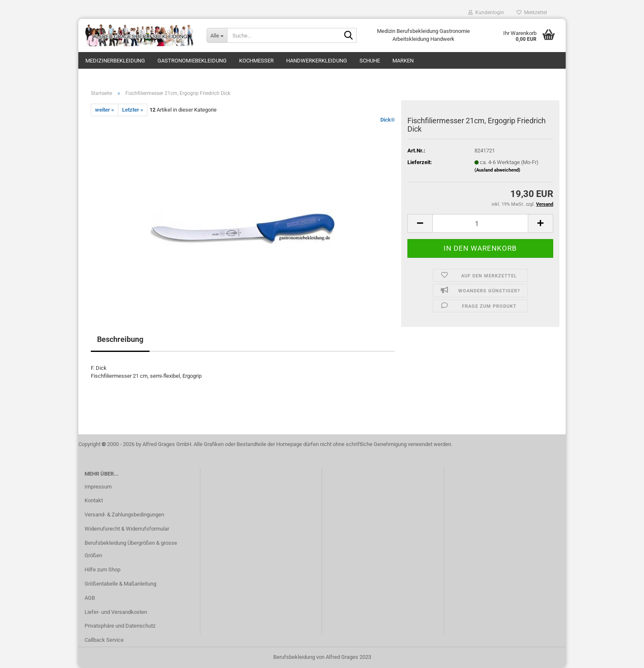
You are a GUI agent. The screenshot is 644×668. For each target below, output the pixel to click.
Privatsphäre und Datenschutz (120, 626)
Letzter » (133, 110)
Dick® (388, 120)
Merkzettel (532, 12)
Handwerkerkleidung (317, 61)
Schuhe (370, 61)
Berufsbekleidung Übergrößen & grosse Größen (131, 549)
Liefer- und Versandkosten (116, 612)
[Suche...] (217, 35)
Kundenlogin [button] (486, 12)
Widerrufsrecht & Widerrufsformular (127, 529)
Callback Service (104, 640)
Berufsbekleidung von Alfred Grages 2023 (322, 657)
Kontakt (94, 500)
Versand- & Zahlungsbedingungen (124, 515)
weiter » (105, 110)
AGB (90, 598)
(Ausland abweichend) (497, 170)
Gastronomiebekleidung (192, 61)
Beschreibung (120, 339)
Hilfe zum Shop (102, 570)
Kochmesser (256, 61)
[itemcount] (480, 223)
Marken (403, 61)
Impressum (98, 487)
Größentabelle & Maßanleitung (120, 584)
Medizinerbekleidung (115, 61)
